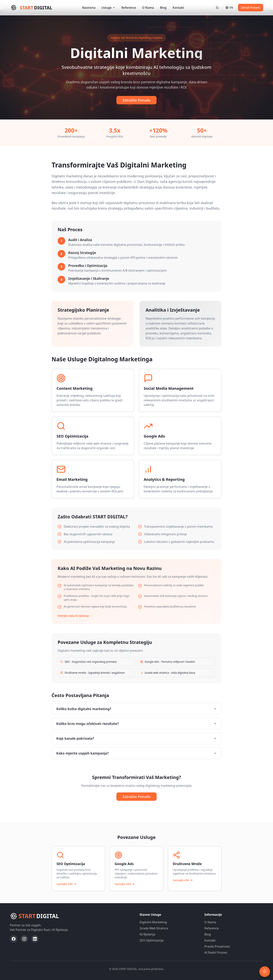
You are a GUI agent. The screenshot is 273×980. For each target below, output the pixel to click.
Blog (163, 8)
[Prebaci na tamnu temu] (217, 8)
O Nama (148, 8)
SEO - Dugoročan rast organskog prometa (88, 662)
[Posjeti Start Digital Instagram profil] (24, 939)
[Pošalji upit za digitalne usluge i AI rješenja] (251, 8)
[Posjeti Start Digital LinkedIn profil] (35, 939)
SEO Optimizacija (152, 940)
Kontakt (178, 8)
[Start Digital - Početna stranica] (31, 8)
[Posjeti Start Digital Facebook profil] (14, 939)
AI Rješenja (147, 934)
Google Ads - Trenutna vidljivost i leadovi (167, 662)
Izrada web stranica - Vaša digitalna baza (168, 673)
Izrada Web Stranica (154, 928)
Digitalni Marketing (153, 922)
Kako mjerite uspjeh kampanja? (136, 753)
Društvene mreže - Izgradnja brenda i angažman (92, 673)
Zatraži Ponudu (251, 7)
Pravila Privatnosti (217, 946)
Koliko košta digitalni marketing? (136, 709)
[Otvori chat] (265, 972)
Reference (129, 8)
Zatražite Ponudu (136, 100)
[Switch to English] (229, 8)
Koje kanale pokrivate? (136, 738)
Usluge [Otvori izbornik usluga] (108, 8)
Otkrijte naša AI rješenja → (75, 616)
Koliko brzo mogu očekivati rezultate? (136, 724)
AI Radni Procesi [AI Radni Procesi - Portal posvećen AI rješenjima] (216, 952)
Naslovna (89, 8)
